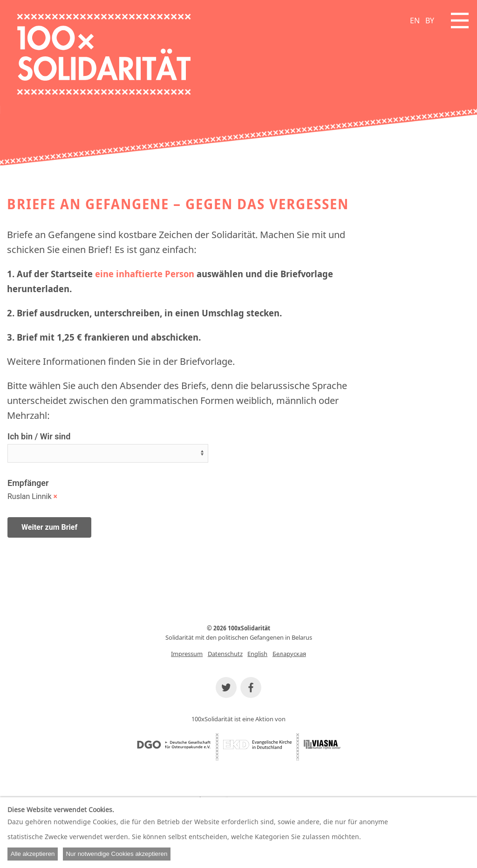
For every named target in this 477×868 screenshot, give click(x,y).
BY (430, 21)
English (257, 654)
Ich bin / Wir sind (39, 436)
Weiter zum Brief (49, 527)
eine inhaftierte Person (145, 274)
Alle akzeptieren (33, 854)
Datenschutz (225, 654)
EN (415, 21)
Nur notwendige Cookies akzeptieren (116, 854)
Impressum (187, 654)
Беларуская (289, 654)
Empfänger (28, 483)
